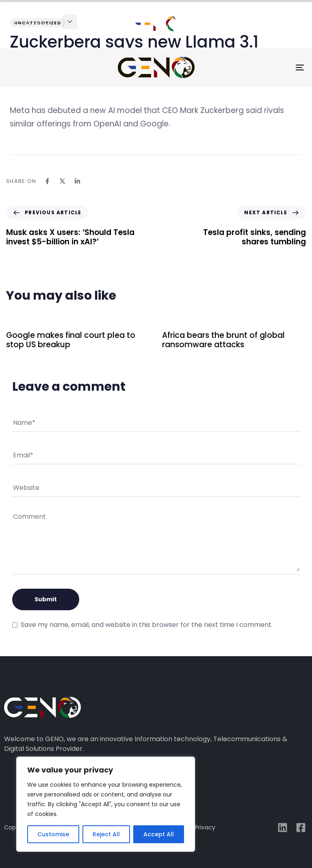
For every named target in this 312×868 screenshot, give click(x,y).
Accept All (159, 834)
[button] (70, 22)
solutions (95, 26)
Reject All (106, 834)
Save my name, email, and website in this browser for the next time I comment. (147, 625)
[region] (106, 804)
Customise (53, 834)
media (275, 26)
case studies (217, 26)
